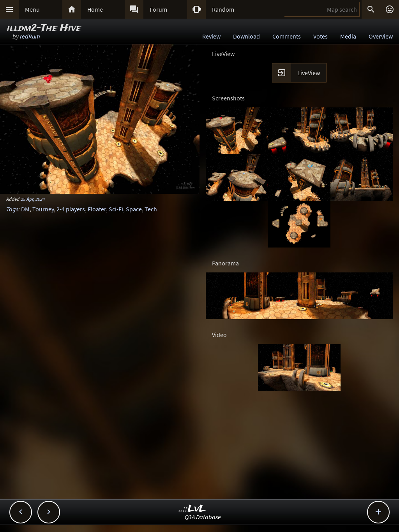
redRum (30, 36)
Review (211, 36)
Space (134, 209)
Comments (287, 36)
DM (25, 209)
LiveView (309, 73)
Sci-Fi (116, 209)
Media (348, 36)
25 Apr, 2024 (33, 199)
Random (223, 9)
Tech (151, 209)
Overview (381, 36)
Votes (320, 36)
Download (246, 36)
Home (95, 9)
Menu (32, 9)
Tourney (43, 209)
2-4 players (71, 209)
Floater (97, 209)
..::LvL (192, 509)
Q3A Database (203, 517)
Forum (158, 9)
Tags (12, 209)
